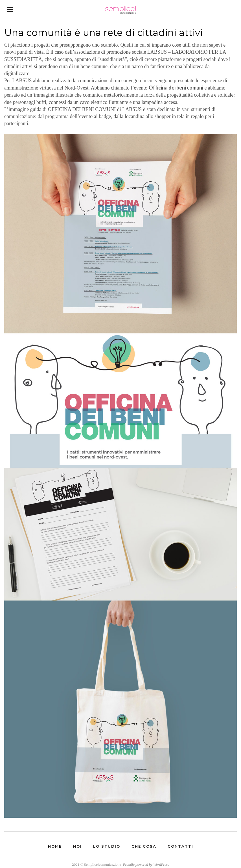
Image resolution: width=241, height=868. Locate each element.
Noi (77, 846)
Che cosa (144, 846)
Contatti (180, 846)
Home (55, 846)
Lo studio (107, 846)
